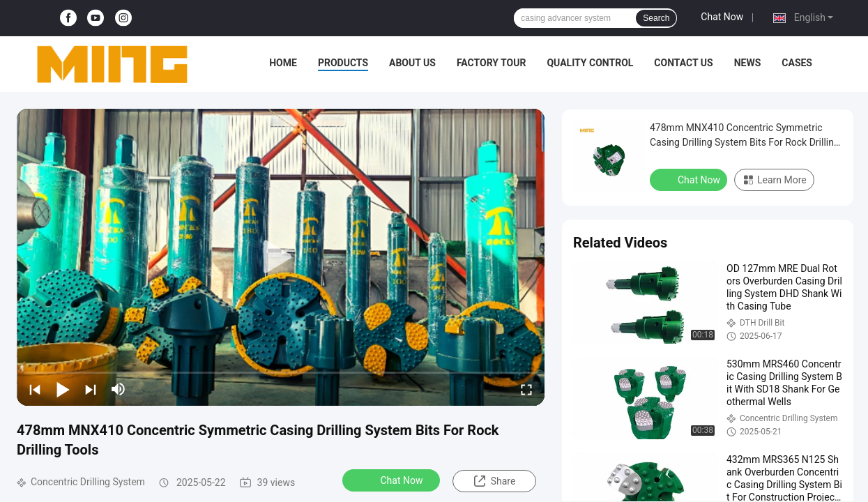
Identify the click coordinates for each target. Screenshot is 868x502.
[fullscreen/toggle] (526, 389)
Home (283, 63)
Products (343, 63)
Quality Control (590, 63)
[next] (91, 389)
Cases (797, 63)
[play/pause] (63, 389)
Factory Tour (492, 63)
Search (656, 18)
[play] (281, 257)
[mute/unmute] (119, 389)
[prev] (35, 389)
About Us (412, 63)
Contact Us (683, 63)
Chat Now (722, 17)
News (748, 63)
